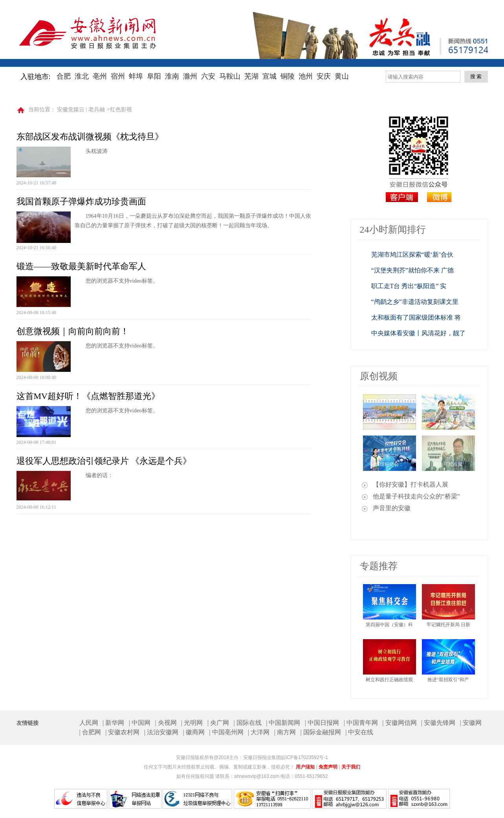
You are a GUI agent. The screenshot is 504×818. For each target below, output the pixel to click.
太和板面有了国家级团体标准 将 (416, 317)
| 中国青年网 (361, 723)
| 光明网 (192, 723)
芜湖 (251, 76)
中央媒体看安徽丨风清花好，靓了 (418, 333)
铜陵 (288, 76)
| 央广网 (218, 723)
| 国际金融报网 (320, 732)
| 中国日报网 (322, 723)
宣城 (269, 76)
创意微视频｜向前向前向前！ (73, 331)
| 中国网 (140, 723)
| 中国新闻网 (283, 723)
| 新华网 (113, 723)
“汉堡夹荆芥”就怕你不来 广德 (412, 270)
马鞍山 (230, 76)
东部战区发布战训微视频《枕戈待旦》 (90, 137)
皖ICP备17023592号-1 (304, 757)
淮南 (172, 76)
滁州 (190, 76)
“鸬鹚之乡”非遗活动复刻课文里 (415, 302)
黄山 (342, 76)
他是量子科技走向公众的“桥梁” (416, 496)
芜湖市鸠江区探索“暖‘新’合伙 (412, 255)
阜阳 (154, 76)
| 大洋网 (259, 732)
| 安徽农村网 (122, 732)
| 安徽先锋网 (438, 723)
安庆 (324, 76)
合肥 (64, 76)
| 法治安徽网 (161, 732)
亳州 (100, 76)
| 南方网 (285, 732)
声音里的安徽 (392, 508)
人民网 (89, 723)
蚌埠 (136, 76)
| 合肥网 (90, 732)
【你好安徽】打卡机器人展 (411, 484)
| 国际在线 (248, 723)
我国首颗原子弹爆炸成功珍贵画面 (81, 201)
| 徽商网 (194, 732)
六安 (208, 76)
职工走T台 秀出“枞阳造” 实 (409, 286)
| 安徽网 (471, 723)
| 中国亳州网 (226, 732)
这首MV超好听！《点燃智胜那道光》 (88, 396)
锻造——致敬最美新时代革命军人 (81, 266)
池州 (306, 76)
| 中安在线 (359, 732)
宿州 (118, 76)
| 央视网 (166, 723)
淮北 (82, 76)
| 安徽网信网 (399, 723)
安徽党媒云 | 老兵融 (81, 109)
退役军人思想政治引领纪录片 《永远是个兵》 (104, 461)
